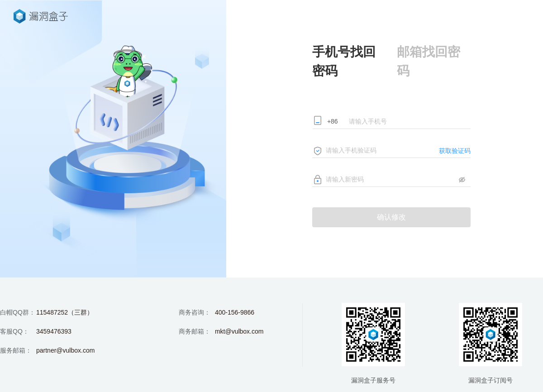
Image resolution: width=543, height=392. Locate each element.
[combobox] (336, 122)
